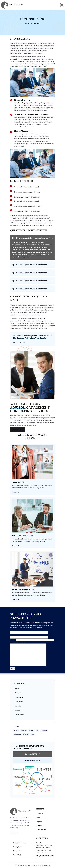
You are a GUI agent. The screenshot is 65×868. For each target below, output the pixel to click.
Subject (32, 640)
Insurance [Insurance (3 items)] (44, 730)
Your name (29, 631)
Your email (29, 636)
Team (38, 818)
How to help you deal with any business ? (31, 265)
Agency (17, 689)
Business (18, 693)
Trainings (39, 822)
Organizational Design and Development (31, 114)
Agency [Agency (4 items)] (16, 730)
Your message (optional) (28, 654)
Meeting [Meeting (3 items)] (26, 734)
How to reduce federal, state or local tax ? (31, 238)
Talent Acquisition (19, 482)
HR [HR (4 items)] (37, 730)
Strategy (18, 710)
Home (27, 24)
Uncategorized (20, 715)
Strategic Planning (22, 100)
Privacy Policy (18, 847)
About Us (40, 814)
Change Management (23, 131)
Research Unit (41, 830)
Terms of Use (17, 851)
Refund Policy (18, 855)
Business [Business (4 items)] (24, 730)
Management (19, 702)
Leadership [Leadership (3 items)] (17, 734)
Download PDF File (32, 754)
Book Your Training (19, 843)
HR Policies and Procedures (23, 536)
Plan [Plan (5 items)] (32, 734)
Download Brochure (32, 761)
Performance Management (23, 589)
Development (19, 697)
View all (15, 492)
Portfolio (39, 826)
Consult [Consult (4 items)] (32, 730)
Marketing (18, 706)
